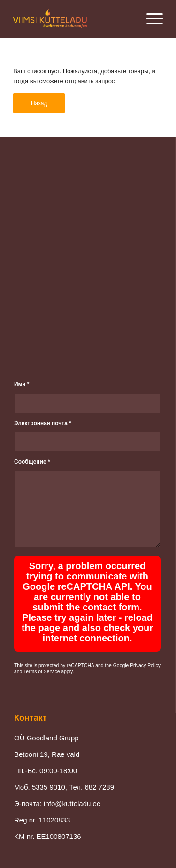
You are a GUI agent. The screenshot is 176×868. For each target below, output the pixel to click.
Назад (39, 103)
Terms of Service (42, 672)
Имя (22, 384)
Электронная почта (43, 423)
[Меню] (150, 19)
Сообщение (32, 462)
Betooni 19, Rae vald (47, 754)
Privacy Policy (145, 666)
